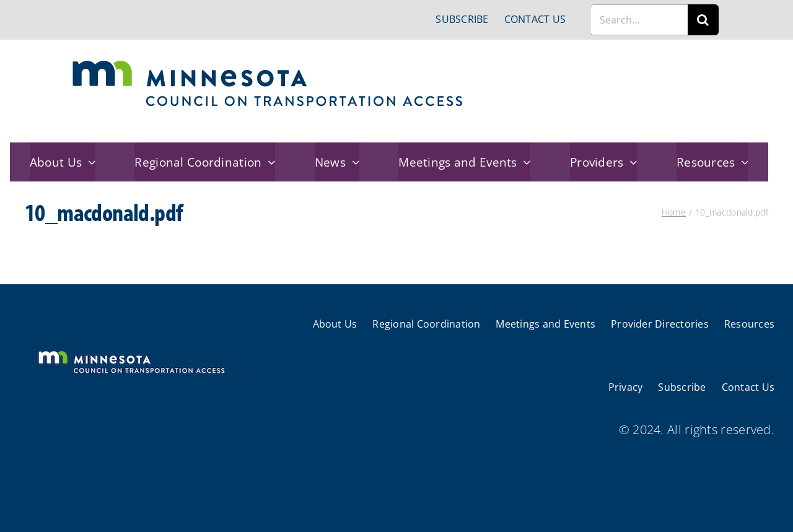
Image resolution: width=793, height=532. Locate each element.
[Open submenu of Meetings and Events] (524, 162)
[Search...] (639, 20)
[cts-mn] (269, 65)
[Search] (703, 20)
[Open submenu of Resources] (742, 162)
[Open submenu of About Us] (89, 162)
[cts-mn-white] (131, 352)
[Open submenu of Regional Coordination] (269, 162)
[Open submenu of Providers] (631, 162)
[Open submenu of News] (353, 162)
